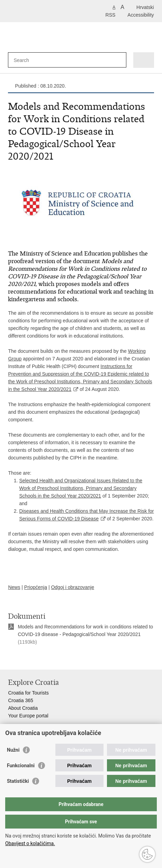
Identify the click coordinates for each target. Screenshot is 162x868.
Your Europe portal (28, 716)
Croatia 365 (20, 700)
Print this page (12, 659)
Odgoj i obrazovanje (73, 587)
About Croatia (23, 708)
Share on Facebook (26, 659)
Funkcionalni (21, 766)
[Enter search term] (39, 60)
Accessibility (141, 15)
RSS (111, 15)
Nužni (13, 750)
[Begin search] (120, 60)
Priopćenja (36, 587)
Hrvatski (145, 7)
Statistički (18, 781)
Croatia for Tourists (28, 693)
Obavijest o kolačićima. (30, 843)
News (14, 587)
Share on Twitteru (41, 659)
